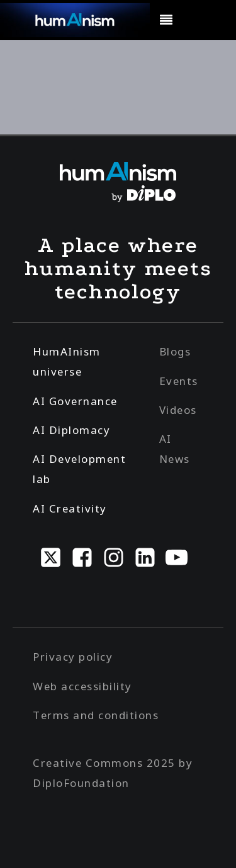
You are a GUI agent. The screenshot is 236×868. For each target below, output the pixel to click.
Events (179, 381)
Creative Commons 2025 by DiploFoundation (113, 773)
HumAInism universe (67, 361)
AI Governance (75, 401)
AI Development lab (79, 469)
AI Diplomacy (71, 430)
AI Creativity (70, 508)
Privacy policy (73, 657)
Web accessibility (82, 686)
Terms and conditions (96, 715)
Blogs (175, 351)
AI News (175, 449)
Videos (178, 410)
